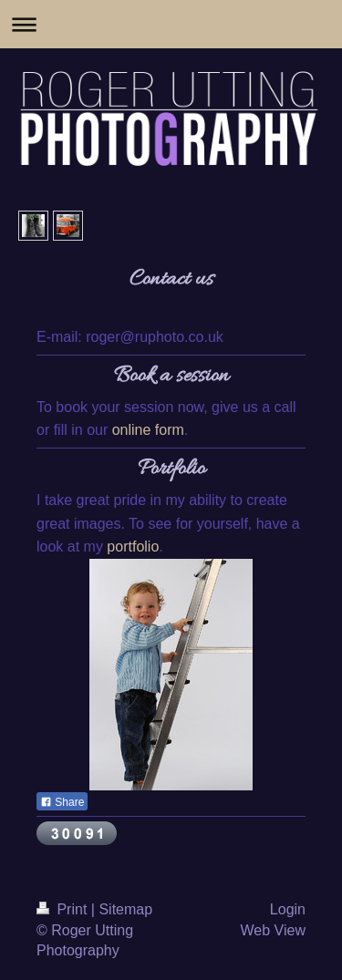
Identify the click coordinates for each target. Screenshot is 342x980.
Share (62, 802)
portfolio (133, 547)
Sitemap (125, 909)
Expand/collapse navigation (171, 24)
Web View (273, 930)
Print (64, 909)
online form (148, 430)
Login (288, 909)
